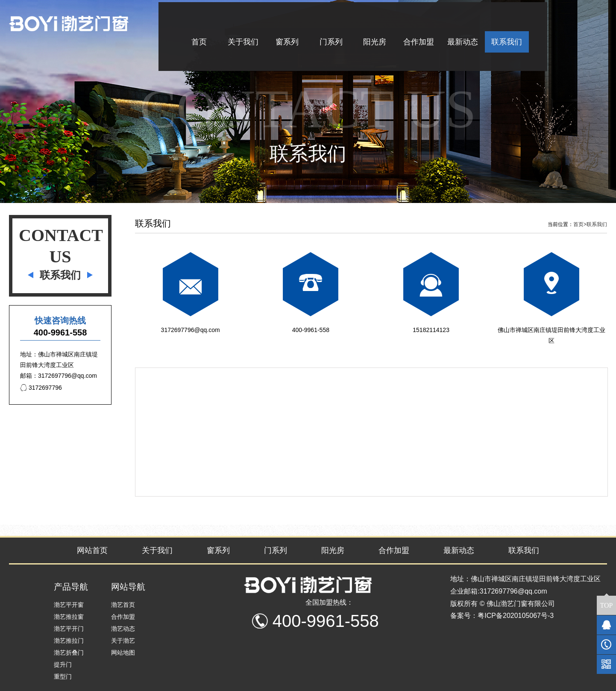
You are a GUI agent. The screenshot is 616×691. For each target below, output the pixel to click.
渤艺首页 (123, 605)
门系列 (276, 550)
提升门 (63, 665)
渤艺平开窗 (69, 605)
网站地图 (123, 653)
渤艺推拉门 (69, 641)
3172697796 (41, 388)
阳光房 (333, 550)
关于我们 (157, 550)
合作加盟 (394, 550)
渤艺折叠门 (69, 653)
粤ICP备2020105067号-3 (516, 616)
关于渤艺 (123, 641)
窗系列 (218, 550)
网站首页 (92, 550)
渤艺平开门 (69, 629)
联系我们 (597, 224)
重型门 (63, 676)
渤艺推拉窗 (69, 617)
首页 (580, 224)
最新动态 (459, 550)
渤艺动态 (123, 629)
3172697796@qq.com (191, 330)
